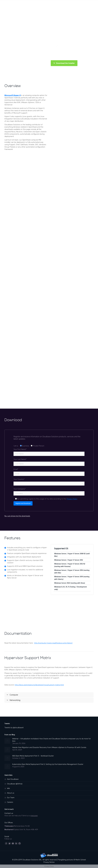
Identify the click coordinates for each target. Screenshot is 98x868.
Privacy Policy (72, 499)
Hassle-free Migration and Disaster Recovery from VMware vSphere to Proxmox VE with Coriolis (49, 747)
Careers (10, 802)
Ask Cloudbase (13, 779)
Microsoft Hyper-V (13, 95)
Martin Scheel (81, 860)
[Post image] (7, 741)
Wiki (8, 788)
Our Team (11, 798)
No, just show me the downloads (17, 516)
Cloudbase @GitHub (15, 784)
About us (11, 793)
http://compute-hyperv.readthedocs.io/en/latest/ (53, 643)
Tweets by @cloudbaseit (14, 728)
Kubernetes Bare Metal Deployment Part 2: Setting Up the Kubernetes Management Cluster (48, 764)
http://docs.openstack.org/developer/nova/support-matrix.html (39, 685)
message (34, 816)
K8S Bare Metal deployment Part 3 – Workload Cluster (33, 756)
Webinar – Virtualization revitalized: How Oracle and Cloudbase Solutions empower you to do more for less (52, 740)
